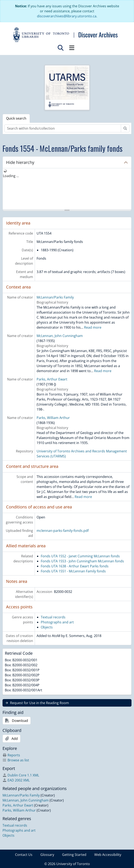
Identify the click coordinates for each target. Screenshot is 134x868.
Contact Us (24, 855)
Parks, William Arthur (53, 418)
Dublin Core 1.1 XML (21, 775)
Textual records (53, 617)
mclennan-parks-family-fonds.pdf (63, 531)
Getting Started (74, 855)
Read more (93, 327)
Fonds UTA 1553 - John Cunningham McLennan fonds (82, 561)
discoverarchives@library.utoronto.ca (67, 16)
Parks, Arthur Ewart (52, 379)
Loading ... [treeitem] (11, 176)
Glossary (47, 855)
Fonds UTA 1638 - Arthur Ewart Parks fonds (75, 566)
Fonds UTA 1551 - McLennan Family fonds (73, 571)
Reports (11, 755)
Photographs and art (57, 622)
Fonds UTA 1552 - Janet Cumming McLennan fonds (80, 556)
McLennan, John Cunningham (60, 336)
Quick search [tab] (16, 118)
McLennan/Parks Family (55, 297)
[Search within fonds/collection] (63, 128)
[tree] (67, 189)
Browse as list (16, 760)
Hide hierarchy (20, 162)
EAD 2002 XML (16, 780)
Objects (47, 627)
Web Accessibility (108, 855)
